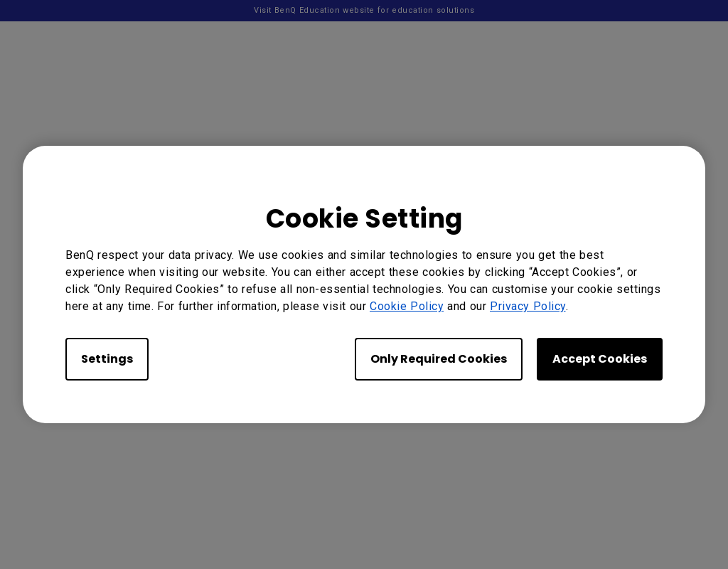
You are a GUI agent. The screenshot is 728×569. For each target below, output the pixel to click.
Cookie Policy (407, 306)
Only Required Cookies (439, 359)
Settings (107, 359)
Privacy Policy (528, 306)
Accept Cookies (600, 359)
